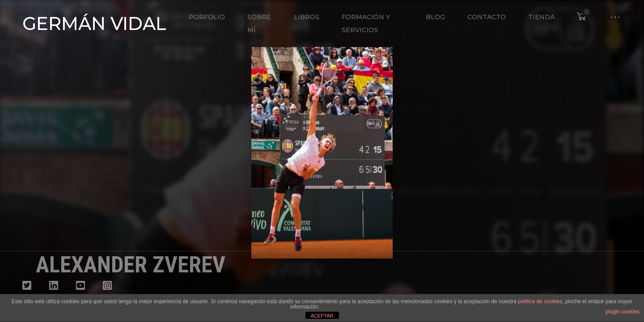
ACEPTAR (322, 316)
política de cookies (540, 301)
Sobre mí (259, 23)
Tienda (541, 17)
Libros (307, 17)
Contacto (487, 17)
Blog (435, 17)
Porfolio (207, 17)
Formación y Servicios (366, 23)
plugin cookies (623, 312)
